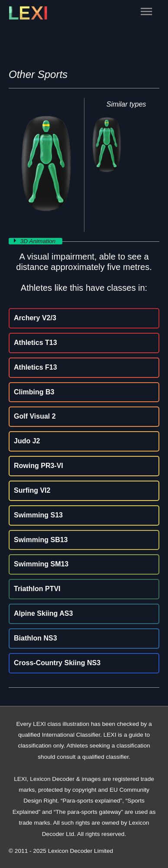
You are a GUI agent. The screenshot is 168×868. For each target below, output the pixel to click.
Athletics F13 (36, 367)
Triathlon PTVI (37, 589)
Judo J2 (27, 441)
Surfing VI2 (32, 490)
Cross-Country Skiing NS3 (57, 663)
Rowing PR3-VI (39, 466)
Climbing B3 (34, 392)
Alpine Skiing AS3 (43, 613)
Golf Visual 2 (35, 416)
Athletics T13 (36, 343)
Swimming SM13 (41, 564)
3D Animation (39, 241)
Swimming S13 (38, 515)
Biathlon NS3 (36, 638)
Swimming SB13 (41, 540)
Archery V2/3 (35, 318)
